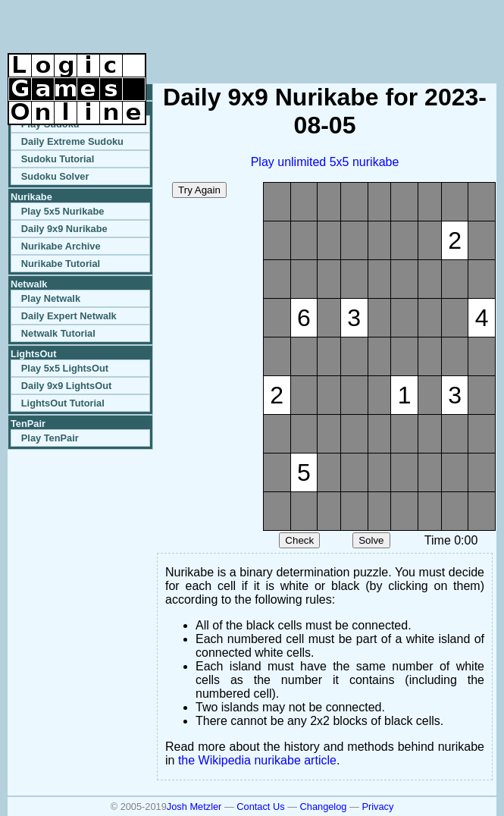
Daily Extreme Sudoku (72, 141)
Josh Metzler (194, 807)
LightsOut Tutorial (63, 403)
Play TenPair (50, 438)
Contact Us (260, 807)
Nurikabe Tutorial (61, 264)
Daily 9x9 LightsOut (66, 386)
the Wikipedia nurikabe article (257, 760)
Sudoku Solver (55, 176)
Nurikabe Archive (61, 246)
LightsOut (33, 354)
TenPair (28, 424)
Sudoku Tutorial (58, 159)
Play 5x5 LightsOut (65, 368)
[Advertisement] (319, 30)
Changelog (324, 807)
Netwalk (29, 284)
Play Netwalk (51, 298)
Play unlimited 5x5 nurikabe (325, 162)
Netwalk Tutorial (58, 333)
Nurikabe (31, 197)
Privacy (377, 807)
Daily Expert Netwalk (69, 316)
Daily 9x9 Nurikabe (64, 229)
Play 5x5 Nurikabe (63, 211)
